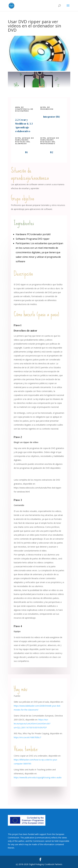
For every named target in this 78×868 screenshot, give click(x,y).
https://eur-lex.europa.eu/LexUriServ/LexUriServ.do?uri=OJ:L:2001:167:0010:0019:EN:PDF (32, 724)
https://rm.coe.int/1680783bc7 (27, 737)
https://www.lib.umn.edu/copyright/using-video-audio (38, 777)
